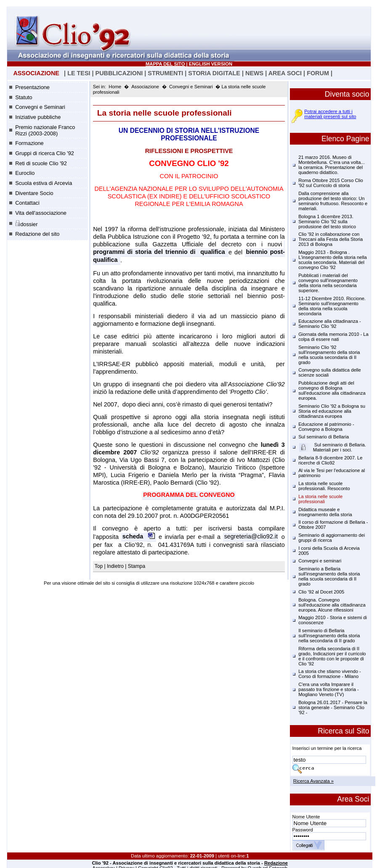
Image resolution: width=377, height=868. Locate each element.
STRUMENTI (165, 73)
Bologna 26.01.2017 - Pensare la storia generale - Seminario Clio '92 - (333, 707)
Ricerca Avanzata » (313, 781)
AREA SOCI (285, 73)
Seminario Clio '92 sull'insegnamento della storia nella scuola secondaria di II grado (329, 355)
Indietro (115, 566)
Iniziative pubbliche (38, 117)
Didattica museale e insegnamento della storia (325, 512)
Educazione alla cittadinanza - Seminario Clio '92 (330, 324)
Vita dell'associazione (41, 213)
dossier (26, 224)
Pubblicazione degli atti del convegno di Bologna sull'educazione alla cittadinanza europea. (332, 390)
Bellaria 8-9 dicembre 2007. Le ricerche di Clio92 (330, 460)
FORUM (318, 73)
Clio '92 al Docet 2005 (321, 592)
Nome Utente (306, 817)
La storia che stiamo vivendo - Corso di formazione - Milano (330, 674)
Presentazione (32, 87)
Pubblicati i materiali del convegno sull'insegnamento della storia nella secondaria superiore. (328, 283)
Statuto (24, 97)
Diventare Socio (34, 193)
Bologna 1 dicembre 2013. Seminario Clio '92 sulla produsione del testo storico (327, 222)
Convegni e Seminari (40, 107)
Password (303, 830)
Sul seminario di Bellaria (324, 437)
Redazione (276, 863)
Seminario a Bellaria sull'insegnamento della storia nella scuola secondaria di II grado (329, 576)
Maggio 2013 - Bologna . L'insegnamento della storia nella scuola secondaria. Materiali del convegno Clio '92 (333, 260)
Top (100, 566)
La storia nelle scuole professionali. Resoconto (324, 486)
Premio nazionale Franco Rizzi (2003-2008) (45, 130)
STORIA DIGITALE (214, 73)
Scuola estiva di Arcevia (44, 183)
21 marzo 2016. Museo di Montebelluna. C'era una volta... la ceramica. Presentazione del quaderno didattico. (332, 165)
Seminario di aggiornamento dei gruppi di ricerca (332, 538)
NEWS (254, 73)
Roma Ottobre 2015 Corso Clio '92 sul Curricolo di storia (331, 183)
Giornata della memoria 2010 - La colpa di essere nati (333, 337)
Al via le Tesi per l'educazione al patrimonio (332, 473)
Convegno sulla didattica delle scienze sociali (330, 372)
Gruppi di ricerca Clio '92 (45, 153)
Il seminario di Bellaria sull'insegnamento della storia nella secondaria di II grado (329, 636)
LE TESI (79, 73)
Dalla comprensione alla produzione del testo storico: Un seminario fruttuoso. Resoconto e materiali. (333, 201)
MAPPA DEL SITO (165, 64)
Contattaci (27, 203)
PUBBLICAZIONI (119, 73)
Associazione (145, 87)
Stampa (137, 566)
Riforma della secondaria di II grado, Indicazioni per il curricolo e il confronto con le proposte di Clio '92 (332, 656)
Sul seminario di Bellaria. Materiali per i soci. (332, 447)
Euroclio (25, 173)
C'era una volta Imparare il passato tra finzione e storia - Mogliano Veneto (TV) (329, 689)
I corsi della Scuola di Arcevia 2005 (329, 551)
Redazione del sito (37, 234)
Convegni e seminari (320, 561)
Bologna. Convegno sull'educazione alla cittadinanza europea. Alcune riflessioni (332, 605)
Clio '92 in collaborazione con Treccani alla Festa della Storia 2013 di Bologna (331, 239)
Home (115, 87)
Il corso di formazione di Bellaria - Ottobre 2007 (333, 525)
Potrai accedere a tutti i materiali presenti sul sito (330, 114)
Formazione (29, 143)
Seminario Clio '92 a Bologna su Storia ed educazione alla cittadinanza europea (332, 411)
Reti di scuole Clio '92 (41, 163)
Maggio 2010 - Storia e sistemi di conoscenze (333, 620)
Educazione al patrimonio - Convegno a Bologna (326, 427)
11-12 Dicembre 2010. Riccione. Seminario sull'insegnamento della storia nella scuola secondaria (332, 306)
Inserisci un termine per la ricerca (327, 748)
